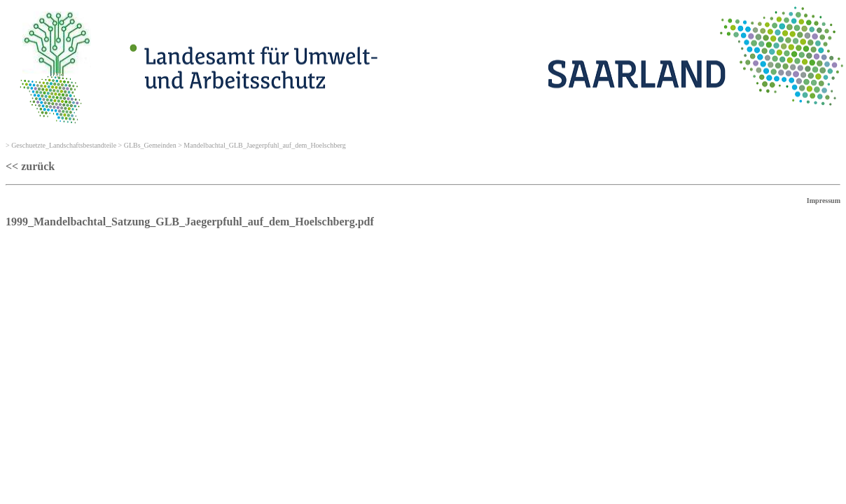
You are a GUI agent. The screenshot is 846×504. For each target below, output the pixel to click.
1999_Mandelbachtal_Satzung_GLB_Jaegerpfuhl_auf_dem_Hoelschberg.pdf (190, 222)
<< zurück (30, 166)
